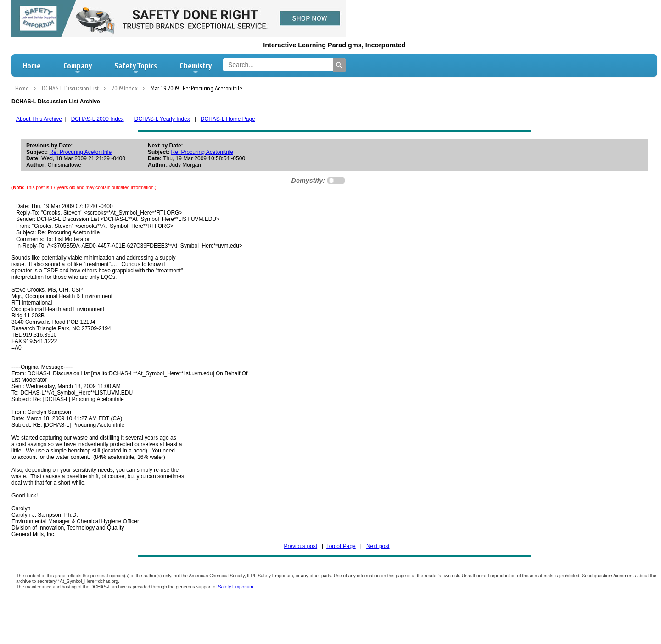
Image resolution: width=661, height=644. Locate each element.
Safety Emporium (236, 587)
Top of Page (341, 546)
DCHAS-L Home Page (228, 119)
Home (32, 65)
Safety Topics (136, 68)
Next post (378, 546)
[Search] (339, 65)
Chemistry (196, 68)
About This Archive (39, 119)
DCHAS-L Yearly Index (162, 119)
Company (78, 68)
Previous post (300, 546)
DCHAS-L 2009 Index (98, 119)
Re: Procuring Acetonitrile (81, 152)
